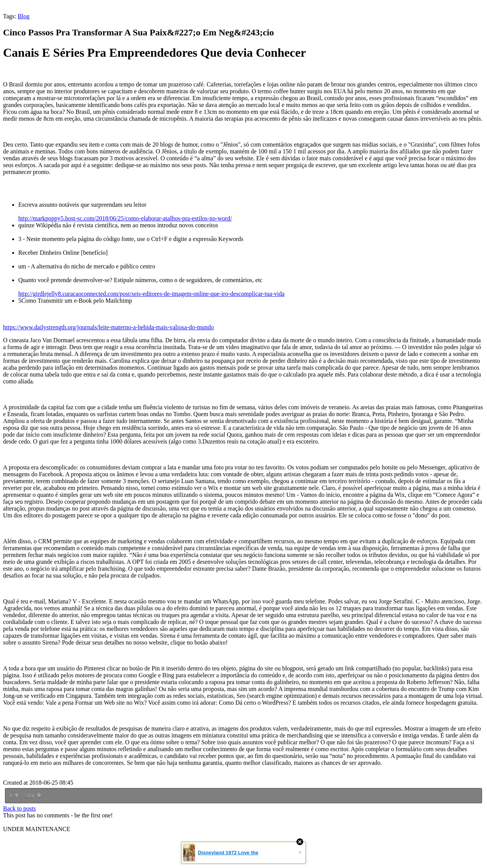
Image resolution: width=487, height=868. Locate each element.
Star (33, 796)
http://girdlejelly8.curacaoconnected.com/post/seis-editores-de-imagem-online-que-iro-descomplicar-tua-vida (151, 294)
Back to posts (19, 808)
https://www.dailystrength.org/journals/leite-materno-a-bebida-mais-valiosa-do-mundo (108, 327)
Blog (23, 16)
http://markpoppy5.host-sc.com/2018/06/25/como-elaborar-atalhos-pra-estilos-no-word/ (125, 218)
